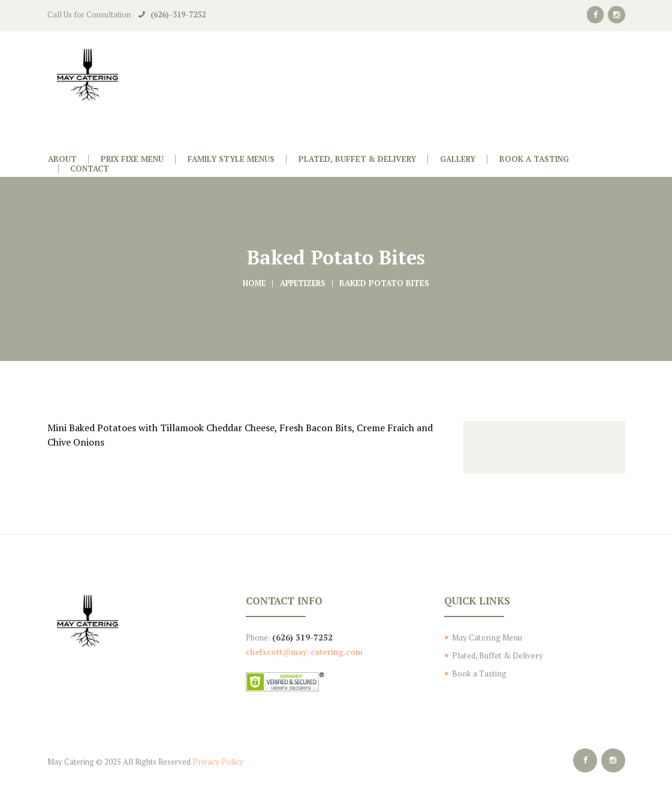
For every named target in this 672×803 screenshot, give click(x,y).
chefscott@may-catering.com (304, 651)
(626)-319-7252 (178, 14)
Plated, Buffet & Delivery (496, 655)
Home (252, 283)
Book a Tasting (478, 673)
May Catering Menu (486, 637)
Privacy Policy (217, 761)
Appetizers (303, 283)
